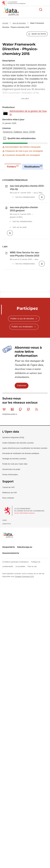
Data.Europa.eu (25, 634)
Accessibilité (21, 653)
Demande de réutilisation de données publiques (21, 540)
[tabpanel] (25, 274)
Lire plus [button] (25, 98)
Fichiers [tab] (13, 166)
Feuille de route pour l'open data (15, 551)
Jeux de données (19, 23)
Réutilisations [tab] (33, 166)
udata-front (7, 610)
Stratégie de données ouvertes (14, 545)
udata (5, 607)
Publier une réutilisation (22, 413)
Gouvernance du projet (11, 556)
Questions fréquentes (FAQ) (13, 524)
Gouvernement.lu (11, 640)
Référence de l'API (10, 579)
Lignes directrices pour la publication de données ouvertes (25, 535)
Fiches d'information (10, 561)
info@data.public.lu (10, 501)
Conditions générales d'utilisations (16, 648)
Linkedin (13, 496)
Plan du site (32, 653)
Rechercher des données (41, 9)
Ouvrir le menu (47, 9)
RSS (37, 496)
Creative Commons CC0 (24, 663)
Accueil (5, 23)
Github (29, 496)
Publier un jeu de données (22, 405)
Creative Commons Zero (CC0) (19, 132)
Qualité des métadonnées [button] (5, 138)
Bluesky (5, 496)
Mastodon (21, 496)
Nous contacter (8, 584)
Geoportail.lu (9, 634)
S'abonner (22, 472)
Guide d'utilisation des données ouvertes (18, 529)
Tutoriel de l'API (8, 574)
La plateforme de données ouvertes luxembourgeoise (32, 12)
